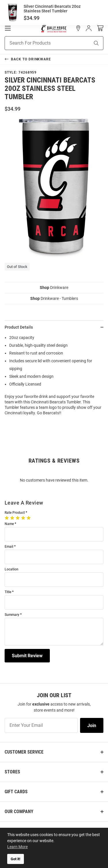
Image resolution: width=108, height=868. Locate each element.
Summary (12, 615)
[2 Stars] (13, 518)
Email (9, 547)
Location (12, 569)
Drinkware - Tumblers (54, 298)
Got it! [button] (16, 859)
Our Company (19, 812)
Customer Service (24, 752)
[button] (78, 28)
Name (9, 524)
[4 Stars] (24, 518)
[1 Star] (7, 518)
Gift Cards (16, 792)
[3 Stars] (18, 518)
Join (92, 726)
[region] (54, 377)
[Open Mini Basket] (100, 28)
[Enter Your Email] (41, 725)
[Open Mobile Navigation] (8, 28)
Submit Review (27, 656)
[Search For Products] (40, 43)
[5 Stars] (29, 518)
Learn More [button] (17, 847)
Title (8, 592)
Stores (12, 772)
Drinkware (54, 288)
